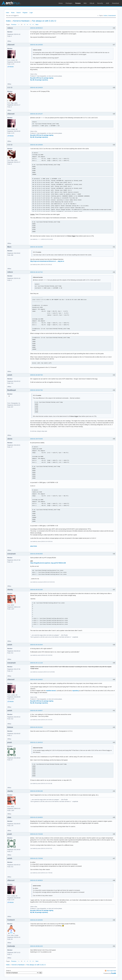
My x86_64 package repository (39, 80)
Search (19, 13)
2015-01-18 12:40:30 (36, 45)
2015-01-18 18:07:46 (36, 375)
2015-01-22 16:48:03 (36, 817)
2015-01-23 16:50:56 (36, 920)
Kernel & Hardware (21, 21)
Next (37, 24)
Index (8, 13)
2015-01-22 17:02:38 (36, 834)
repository (76, 691)
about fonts (34, 546)
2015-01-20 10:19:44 (36, 645)
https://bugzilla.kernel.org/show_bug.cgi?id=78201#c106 (48, 563)
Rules (13, 13)
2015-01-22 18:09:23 (36, 880)
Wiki (85, 3)
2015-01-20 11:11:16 (36, 663)
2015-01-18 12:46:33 (36, 88)
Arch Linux (11, 3)
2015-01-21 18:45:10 (36, 742)
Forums (78, 3)
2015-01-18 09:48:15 (36, 28)
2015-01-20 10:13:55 (36, 590)
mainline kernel (51, 691)
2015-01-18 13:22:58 (36, 247)
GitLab (92, 3)
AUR (107, 3)
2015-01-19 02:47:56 (36, 390)
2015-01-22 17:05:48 (36, 858)
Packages (69, 3)
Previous (14, 24)
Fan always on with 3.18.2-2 (44, 21)
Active (105, 16)
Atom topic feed (111, 971)
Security (100, 3)
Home (61, 3)
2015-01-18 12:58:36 (36, 145)
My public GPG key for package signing (42, 78)
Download (116, 3)
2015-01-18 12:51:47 (36, 114)
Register (25, 13)
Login (31, 13)
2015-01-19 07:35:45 (36, 439)
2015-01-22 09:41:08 (36, 791)
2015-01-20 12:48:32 (36, 679)
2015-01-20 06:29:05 (36, 554)
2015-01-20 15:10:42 (36, 727)
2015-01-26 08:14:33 (36, 946)
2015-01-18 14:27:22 (36, 272)
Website (11, 67)
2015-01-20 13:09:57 (36, 711)
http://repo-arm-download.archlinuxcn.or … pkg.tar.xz (47, 261)
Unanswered (112, 16)
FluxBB (113, 973)
